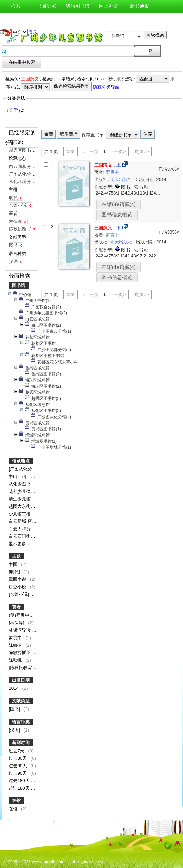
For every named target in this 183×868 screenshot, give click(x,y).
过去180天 (20, 781)
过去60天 (18, 766)
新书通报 (139, 6)
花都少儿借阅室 (25, 491)
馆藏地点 (21, 461)
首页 (70, 152)
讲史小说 (18, 587)
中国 (14, 564)
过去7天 (17, 751)
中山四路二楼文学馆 (29, 476)
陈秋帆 (16, 660)
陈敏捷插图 (20, 653)
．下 (107, 228)
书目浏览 (47, 6)
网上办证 (109, 6)
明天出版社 (122, 179)
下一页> (118, 152)
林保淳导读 (20, 630)
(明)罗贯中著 (22, 615)
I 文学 (13, 110)
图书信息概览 (117, 215)
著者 (16, 607)
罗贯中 (16, 638)
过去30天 (18, 758)
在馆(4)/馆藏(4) (119, 204)
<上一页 (91, 152)
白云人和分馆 (22, 529)
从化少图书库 (22, 484)
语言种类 (21, 722)
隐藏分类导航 (107, 87)
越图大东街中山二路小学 (34, 506)
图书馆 (19, 285)
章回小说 (18, 579)
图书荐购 (16, 19)
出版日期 (21, 680)
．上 (107, 165)
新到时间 (21, 743)
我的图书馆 (78, 6)
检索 (16, 6)
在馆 (16, 801)
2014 (14, 688)
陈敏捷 (16, 645)
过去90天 (18, 773)
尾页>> (142, 152)
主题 (16, 556)
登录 (33, 32)
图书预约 (47, 19)
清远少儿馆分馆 (25, 499)
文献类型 (21, 701)
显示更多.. (19, 544)
